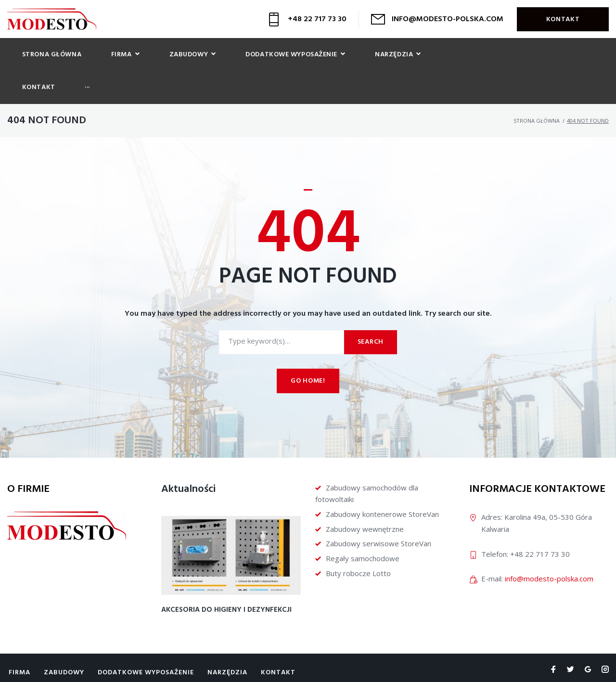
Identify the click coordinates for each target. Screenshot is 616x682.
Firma (19, 642)
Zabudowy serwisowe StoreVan (379, 513)
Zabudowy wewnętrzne (365, 498)
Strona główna (537, 90)
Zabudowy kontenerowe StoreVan (382, 484)
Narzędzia (227, 642)
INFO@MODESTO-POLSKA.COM (448, 19)
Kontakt (563, 19)
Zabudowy (64, 642)
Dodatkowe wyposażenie (146, 642)
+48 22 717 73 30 (317, 19)
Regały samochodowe (363, 528)
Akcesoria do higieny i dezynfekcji (226, 579)
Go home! (308, 351)
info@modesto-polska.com (549, 548)
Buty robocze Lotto (358, 542)
